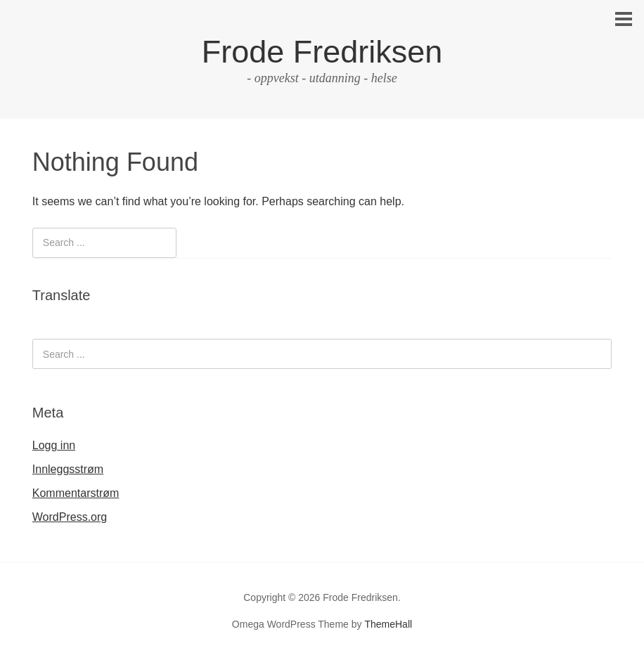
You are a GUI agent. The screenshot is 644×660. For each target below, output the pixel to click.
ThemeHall (388, 624)
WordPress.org (70, 517)
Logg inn (54, 445)
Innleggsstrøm (68, 469)
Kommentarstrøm (76, 493)
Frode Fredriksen (322, 52)
